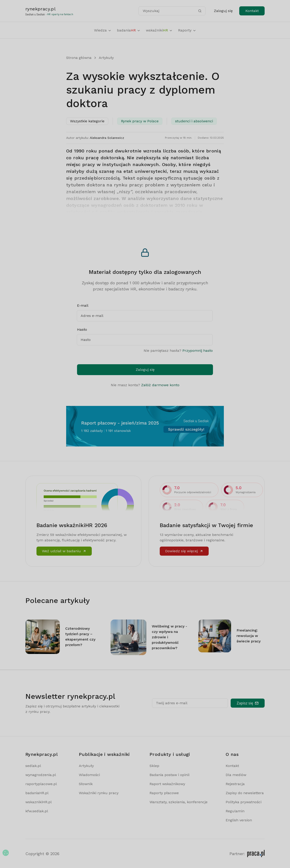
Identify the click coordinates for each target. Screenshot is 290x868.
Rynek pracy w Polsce (140, 121)
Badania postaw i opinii (169, 775)
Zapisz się (248, 703)
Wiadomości (89, 775)
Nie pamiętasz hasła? (178, 351)
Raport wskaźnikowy (167, 784)
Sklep (154, 766)
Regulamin (235, 811)
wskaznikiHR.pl (39, 802)
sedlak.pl (33, 766)
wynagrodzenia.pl (41, 775)
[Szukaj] (200, 11)
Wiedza (103, 30)
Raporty (187, 30)
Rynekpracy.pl (42, 754)
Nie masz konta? (145, 385)
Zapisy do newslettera (245, 793)
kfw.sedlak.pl (37, 811)
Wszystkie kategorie (87, 121)
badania (129, 30)
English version (239, 820)
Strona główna (79, 58)
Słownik (86, 784)
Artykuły (106, 58)
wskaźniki (159, 30)
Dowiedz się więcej (184, 551)
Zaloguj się (223, 11)
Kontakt (252, 11)
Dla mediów (236, 775)
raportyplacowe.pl (41, 784)
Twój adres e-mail (172, 703)
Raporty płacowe (164, 793)
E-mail (83, 305)
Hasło (82, 329)
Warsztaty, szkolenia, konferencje (179, 802)
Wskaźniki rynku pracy (99, 793)
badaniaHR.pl (37, 793)
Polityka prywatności (244, 802)
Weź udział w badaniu (64, 551)
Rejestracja (235, 784)
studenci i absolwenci (194, 121)
